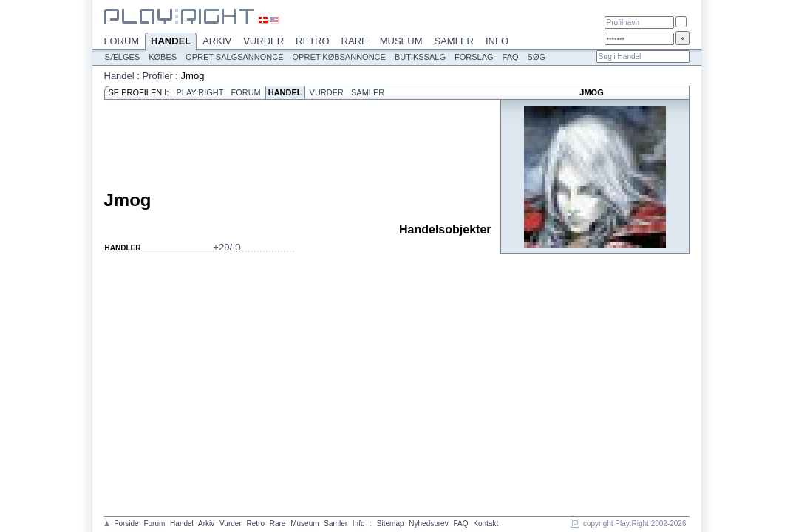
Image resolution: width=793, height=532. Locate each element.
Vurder (263, 41)
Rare (355, 41)
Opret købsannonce (339, 57)
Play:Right (200, 92)
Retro (313, 41)
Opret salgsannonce (234, 57)
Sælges (123, 57)
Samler (454, 41)
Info (497, 41)
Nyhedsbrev (428, 524)
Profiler (158, 76)
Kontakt (486, 524)
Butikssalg (420, 57)
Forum (122, 41)
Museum (401, 41)
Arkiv (217, 41)
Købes (163, 57)
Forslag (474, 57)
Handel (171, 42)
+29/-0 (227, 247)
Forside (126, 524)
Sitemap (391, 524)
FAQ (511, 57)
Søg (537, 57)
